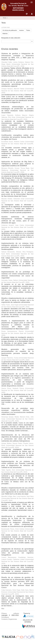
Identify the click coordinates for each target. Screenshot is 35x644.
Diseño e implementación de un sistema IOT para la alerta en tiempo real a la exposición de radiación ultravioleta (17, 300)
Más (3, 609)
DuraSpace (5, 617)
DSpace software (10, 613)
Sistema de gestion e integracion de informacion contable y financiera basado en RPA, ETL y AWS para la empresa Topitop (17, 57)
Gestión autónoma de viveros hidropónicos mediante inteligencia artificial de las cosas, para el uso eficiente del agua (17, 220)
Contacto (4, 619)
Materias (5, 34)
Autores (21, 30)
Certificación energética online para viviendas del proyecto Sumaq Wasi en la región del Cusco (17, 137)
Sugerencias (13, 619)
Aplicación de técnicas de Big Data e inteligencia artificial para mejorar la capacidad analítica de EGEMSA (17, 164)
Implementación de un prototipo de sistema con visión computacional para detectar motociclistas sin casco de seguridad (17, 275)
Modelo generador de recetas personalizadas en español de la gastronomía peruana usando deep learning (17, 352)
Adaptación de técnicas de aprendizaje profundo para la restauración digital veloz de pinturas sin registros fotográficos (17, 552)
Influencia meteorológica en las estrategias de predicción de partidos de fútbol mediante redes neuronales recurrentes (17, 110)
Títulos (28, 30)
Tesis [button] (5, 18)
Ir (32, 41)
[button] (27, 14)
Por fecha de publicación (10, 30)
